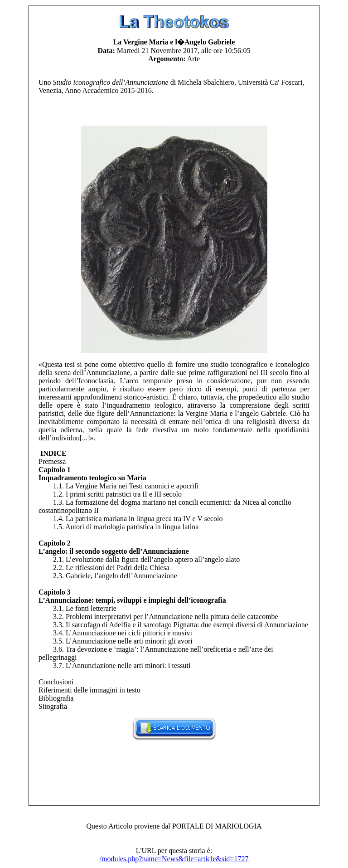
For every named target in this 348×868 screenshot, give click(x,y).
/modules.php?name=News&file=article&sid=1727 (174, 859)
